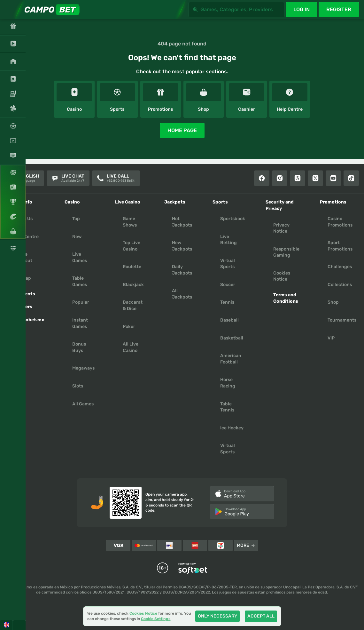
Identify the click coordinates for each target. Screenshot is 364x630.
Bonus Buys (79, 347)
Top (76, 219)
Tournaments (342, 320)
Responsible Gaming (286, 252)
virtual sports (228, 449)
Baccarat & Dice (133, 305)
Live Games (80, 257)
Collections (340, 285)
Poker (129, 327)
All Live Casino (131, 347)
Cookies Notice (282, 276)
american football (231, 359)
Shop (333, 302)
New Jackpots (182, 246)
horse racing (228, 383)
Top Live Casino (132, 246)
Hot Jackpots (182, 222)
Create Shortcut (23, 257)
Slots (78, 386)
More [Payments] (246, 545)
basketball (232, 338)
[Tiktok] (351, 178)
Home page (182, 130)
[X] (315, 178)
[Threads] (298, 178)
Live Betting (228, 240)
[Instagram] (280, 178)
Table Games (80, 281)
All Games (83, 404)
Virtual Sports (228, 264)
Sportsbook (233, 219)
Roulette (132, 267)
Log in (302, 9)
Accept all (261, 616)
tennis (227, 302)
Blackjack (133, 285)
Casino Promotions (340, 222)
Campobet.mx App (28, 323)
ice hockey (232, 428)
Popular (81, 302)
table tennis (227, 407)
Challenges (340, 267)
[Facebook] (262, 178)
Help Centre (26, 237)
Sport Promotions (340, 246)
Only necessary (217, 616)
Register (339, 9)
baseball (229, 320)
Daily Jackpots (182, 270)
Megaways (83, 368)
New (77, 237)
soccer (228, 285)
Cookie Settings (156, 619)
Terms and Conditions (286, 298)
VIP (331, 338)
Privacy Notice (281, 228)
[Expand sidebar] (10, 10)
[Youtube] (333, 178)
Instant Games (80, 323)
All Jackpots (182, 294)
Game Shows (130, 222)
